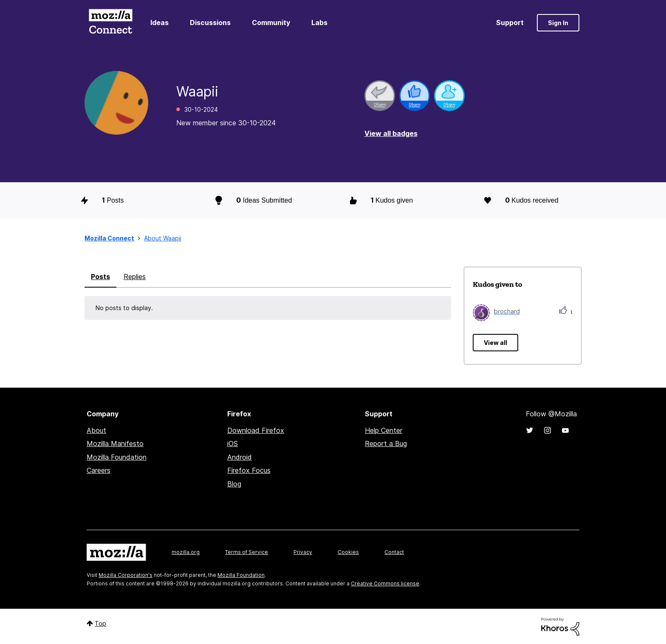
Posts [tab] (100, 277)
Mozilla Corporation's (126, 575)
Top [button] (100, 623)
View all (495, 343)
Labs (319, 23)
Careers (99, 470)
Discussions (210, 23)
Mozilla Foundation (117, 457)
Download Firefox (256, 430)
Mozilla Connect (110, 23)
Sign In (558, 23)
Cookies (348, 552)
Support (510, 23)
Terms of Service (247, 552)
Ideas (159, 23)
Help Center (384, 430)
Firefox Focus (249, 470)
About (96, 430)
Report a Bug (386, 443)
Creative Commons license (385, 583)
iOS (233, 443)
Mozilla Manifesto (115, 443)
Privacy (303, 552)
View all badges (391, 133)
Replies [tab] (135, 277)
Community (271, 23)
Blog (234, 484)
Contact (394, 552)
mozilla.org (186, 552)
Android (240, 457)
